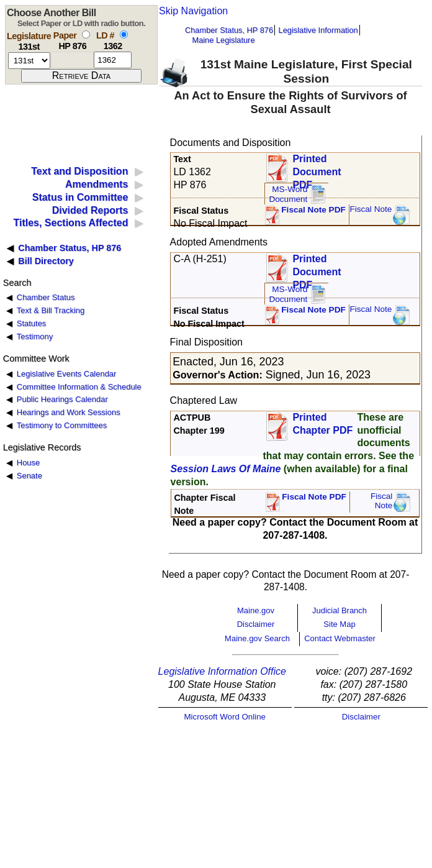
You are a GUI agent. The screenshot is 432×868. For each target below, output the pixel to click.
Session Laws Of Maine (226, 469)
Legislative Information (318, 30)
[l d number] (113, 60)
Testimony (35, 336)
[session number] (29, 61)
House (28, 463)
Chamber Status (46, 297)
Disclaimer (256, 624)
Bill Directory (46, 261)
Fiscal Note (371, 209)
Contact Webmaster (340, 638)
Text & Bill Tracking (51, 310)
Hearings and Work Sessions (69, 412)
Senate (29, 476)
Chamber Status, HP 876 (229, 30)
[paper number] (72, 60)
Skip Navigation (193, 11)
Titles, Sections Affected (70, 223)
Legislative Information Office (222, 671)
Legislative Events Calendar (67, 374)
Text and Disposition (79, 171)
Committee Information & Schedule (79, 387)
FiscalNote (382, 501)
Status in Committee (80, 197)
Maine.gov (256, 610)
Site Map (339, 624)
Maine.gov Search (257, 638)
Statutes (32, 323)
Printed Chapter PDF (322, 424)
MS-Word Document (288, 194)
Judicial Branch (340, 610)
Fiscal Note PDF (313, 210)
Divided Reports (90, 210)
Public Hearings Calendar (62, 399)
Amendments (97, 184)
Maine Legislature (223, 40)
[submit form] (81, 76)
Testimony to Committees (62, 425)
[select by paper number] (86, 34)
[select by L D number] (124, 34)
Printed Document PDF (317, 168)
